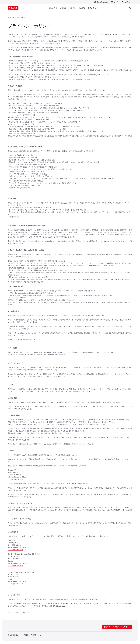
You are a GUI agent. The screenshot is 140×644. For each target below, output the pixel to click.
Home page (11, 18)
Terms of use (21, 18)
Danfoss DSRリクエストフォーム (57, 604)
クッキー (41, 635)
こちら (33, 340)
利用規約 (26, 635)
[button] (115, 2)
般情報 (33, 635)
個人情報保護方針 (14, 635)
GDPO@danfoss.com (15, 550)
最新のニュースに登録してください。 (117, 627)
